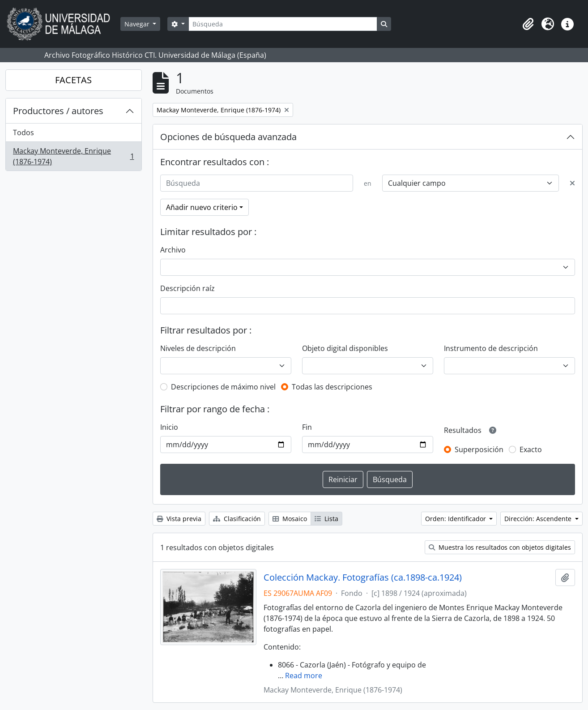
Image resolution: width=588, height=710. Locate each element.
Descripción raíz (187, 288)
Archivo (173, 250)
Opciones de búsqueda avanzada (228, 137)
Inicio (169, 427)
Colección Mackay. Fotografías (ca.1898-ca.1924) (363, 577)
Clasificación (237, 519)
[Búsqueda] (283, 24)
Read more (304, 676)
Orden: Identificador (456, 519)
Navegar (138, 24)
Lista (326, 519)
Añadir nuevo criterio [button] (202, 207)
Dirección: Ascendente (539, 519)
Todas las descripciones (332, 387)
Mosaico (290, 519)
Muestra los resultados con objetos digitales (500, 547)
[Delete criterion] (572, 183)
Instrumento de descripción (491, 348)
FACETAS (73, 80)
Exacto (531, 449)
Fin (307, 427)
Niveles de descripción (198, 348)
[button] (528, 24)
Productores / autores (58, 111)
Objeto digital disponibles (345, 348)
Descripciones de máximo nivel (223, 387)
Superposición (479, 449)
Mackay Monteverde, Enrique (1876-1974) (73, 156)
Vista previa (179, 519)
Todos (23, 133)
